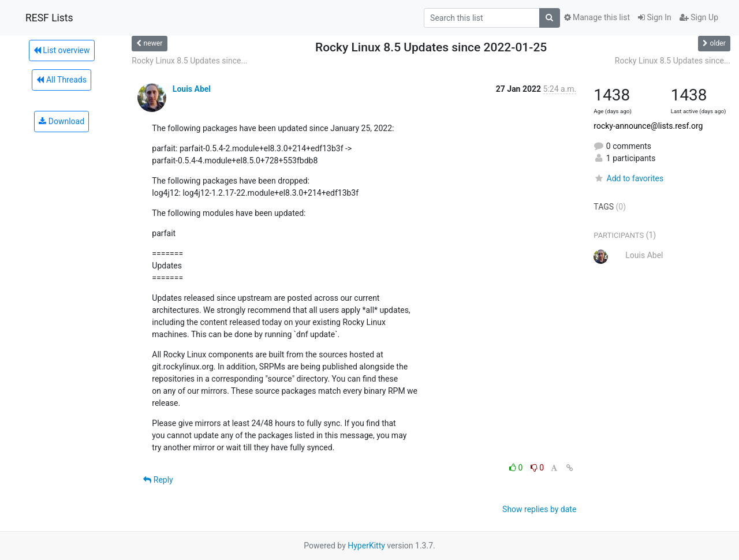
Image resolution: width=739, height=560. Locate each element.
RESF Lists (49, 18)
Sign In (655, 17)
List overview (62, 50)
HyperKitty (366, 546)
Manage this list (597, 17)
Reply (158, 480)
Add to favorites (628, 178)
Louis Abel (192, 89)
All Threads (61, 80)
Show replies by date (539, 509)
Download (61, 121)
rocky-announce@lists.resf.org (648, 126)
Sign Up (699, 17)
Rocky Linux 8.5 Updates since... (189, 61)
